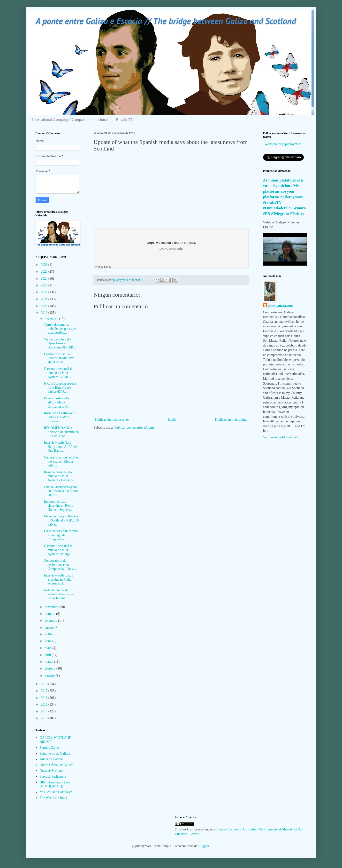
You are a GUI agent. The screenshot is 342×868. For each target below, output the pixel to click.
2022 (45, 292)
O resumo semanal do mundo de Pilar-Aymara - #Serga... (59, 550)
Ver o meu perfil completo (281, 437)
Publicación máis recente (112, 420)
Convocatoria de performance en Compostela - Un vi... (60, 565)
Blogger (204, 846)
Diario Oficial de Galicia (57, 765)
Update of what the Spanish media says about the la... (59, 358)
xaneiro (50, 675)
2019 (45, 313)
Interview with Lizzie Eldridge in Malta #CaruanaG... (58, 580)
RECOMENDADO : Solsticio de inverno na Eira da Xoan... (61, 432)
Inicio (172, 420)
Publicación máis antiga (231, 420)
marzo (49, 662)
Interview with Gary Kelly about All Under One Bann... (61, 447)
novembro (52, 607)
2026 (45, 265)
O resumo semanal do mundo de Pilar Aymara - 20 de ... (59, 373)
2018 (45, 684)
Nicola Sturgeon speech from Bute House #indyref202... (60, 388)
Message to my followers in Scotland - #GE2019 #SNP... (61, 520)
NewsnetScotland (52, 771)
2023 (45, 285)
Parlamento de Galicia (55, 754)
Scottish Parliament (53, 777)
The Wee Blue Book (53, 798)
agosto (50, 627)
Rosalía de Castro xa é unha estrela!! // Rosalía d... (59, 417)
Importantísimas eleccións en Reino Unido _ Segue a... (58, 506)
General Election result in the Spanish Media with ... (61, 462)
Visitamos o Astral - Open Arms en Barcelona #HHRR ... (60, 343)
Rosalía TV (125, 120)
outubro (50, 614)
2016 (45, 698)
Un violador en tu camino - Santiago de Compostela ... (61, 535)
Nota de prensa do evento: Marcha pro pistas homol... (59, 594)
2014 (45, 711)
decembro (52, 319)
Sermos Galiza (50, 748)
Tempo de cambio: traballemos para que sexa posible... (60, 329)
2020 (45, 306)
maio (49, 648)
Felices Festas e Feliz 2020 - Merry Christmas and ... (58, 402)
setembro (51, 620)
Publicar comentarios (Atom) (134, 428)
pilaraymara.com (280, 306)
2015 (45, 705)
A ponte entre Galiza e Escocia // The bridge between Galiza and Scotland (166, 21)
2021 (45, 299)
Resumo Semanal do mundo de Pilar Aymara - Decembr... (60, 476)
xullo (49, 634)
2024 (45, 279)
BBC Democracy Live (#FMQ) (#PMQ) (55, 784)
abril (48, 655)
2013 (45, 718)
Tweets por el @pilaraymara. (283, 144)
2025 (45, 272)
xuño (49, 641)
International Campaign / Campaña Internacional (70, 120)
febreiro (51, 668)
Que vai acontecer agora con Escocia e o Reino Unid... (61, 491)
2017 (45, 691)
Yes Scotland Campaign (56, 792)
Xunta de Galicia (51, 759)
